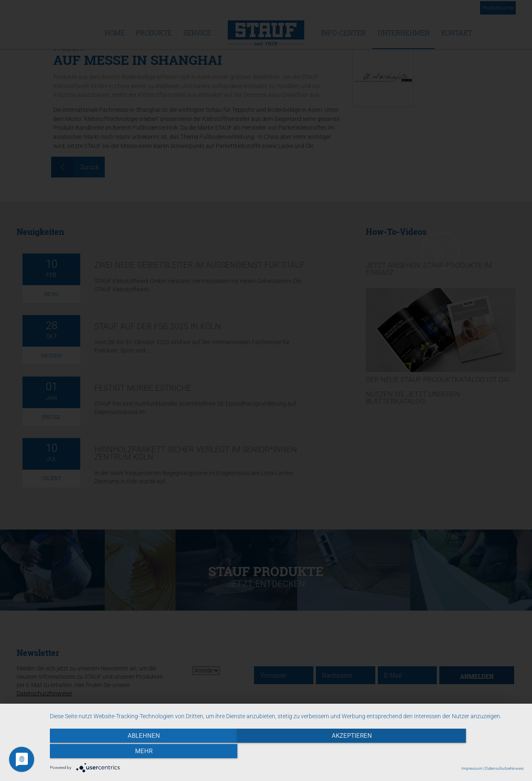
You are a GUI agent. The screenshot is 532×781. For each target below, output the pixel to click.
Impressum (472, 768)
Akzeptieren (287, 752)
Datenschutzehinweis (504, 768)
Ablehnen (121, 752)
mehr (453, 752)
